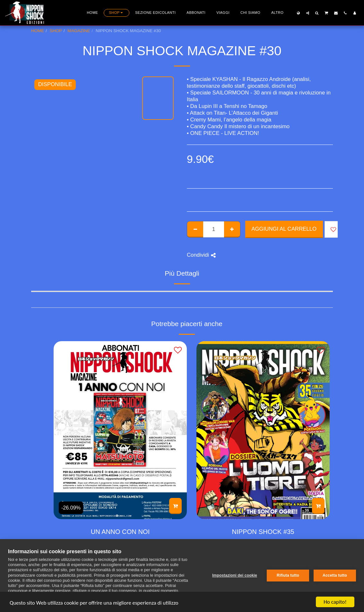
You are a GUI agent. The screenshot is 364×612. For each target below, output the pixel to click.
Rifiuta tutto (288, 575)
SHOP (56, 31)
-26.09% (71, 508)
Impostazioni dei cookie (235, 575)
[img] (120, 430)
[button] (308, 13)
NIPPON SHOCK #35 (263, 532)
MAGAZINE (79, 31)
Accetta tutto (335, 575)
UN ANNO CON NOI (120, 532)
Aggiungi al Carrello (284, 229)
